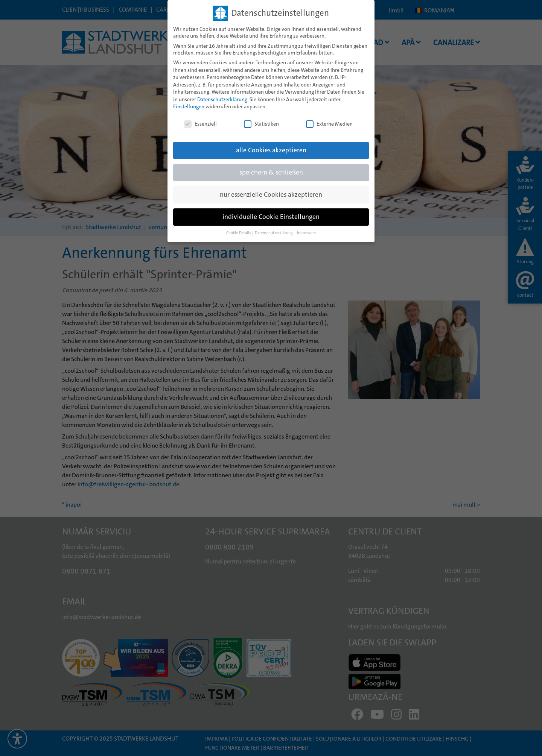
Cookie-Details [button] (239, 228)
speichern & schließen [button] (271, 168)
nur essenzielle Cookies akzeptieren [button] (271, 190)
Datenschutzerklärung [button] (274, 228)
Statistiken (261, 119)
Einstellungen (189, 102)
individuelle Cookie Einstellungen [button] (271, 212)
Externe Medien (329, 119)
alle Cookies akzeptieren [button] (271, 145)
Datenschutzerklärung (222, 94)
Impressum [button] (306, 228)
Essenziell (200, 119)
